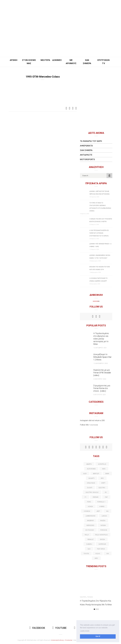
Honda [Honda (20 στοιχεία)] (90, 506)
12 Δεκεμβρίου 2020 (100, 363)
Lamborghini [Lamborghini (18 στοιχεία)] (90, 516)
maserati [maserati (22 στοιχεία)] (90, 521)
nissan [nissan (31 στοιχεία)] (103, 525)
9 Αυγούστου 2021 (100, 395)
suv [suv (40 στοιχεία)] (89, 549)
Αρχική (14, 60)
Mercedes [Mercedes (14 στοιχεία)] (90, 525)
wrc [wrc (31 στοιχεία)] (96, 558)
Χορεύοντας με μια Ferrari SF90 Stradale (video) (102, 373)
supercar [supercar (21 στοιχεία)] (102, 544)
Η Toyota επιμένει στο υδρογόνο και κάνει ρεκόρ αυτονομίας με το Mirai (101, 339)
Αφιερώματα (86, 146)
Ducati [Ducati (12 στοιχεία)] (90, 488)
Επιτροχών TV (103, 62)
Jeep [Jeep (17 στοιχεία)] (98, 511)
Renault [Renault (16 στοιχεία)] (91, 539)
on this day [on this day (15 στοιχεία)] (90, 530)
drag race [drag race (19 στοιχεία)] (91, 483)
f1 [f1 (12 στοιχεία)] (86, 497)
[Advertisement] (60, 40)
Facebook (37, 628)
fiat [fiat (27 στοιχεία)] (106, 497)
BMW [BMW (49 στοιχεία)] (107, 474)
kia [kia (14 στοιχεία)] (107, 511)
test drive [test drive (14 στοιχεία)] (101, 549)
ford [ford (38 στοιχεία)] (89, 502)
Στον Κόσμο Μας (29, 62)
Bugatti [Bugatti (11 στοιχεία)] (92, 478)
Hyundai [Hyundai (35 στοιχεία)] (87, 511)
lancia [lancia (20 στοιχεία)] (104, 516)
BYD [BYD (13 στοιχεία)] (102, 478)
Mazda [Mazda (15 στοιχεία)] (103, 521)
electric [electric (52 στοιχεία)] (102, 488)
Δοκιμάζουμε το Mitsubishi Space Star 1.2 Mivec (102, 357)
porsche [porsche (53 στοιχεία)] (104, 530)
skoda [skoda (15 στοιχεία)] (102, 539)
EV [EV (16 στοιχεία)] (106, 492)
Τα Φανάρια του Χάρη (91, 141)
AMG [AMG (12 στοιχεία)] (104, 469)
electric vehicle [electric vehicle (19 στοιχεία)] (92, 492)
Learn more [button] (85, 631)
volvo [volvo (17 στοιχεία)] (98, 554)
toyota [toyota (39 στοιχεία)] (86, 554)
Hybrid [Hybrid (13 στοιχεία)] (102, 506)
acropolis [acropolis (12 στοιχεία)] (102, 464)
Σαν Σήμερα (87, 62)
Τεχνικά (90, 597)
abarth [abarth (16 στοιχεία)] (89, 464)
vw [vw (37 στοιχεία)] (108, 554)
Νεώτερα (45, 60)
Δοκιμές (57, 60)
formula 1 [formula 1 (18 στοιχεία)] (101, 502)
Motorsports (87, 159)
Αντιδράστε (86, 155)
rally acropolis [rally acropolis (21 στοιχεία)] (101, 535)
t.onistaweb (94, 425)
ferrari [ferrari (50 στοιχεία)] (96, 497)
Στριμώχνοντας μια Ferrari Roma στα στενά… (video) (102, 388)
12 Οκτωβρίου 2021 (100, 348)
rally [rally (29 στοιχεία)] (87, 535)
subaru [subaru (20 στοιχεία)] (89, 544)
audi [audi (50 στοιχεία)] (85, 474)
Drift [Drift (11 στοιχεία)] (103, 483)
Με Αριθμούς (71, 62)
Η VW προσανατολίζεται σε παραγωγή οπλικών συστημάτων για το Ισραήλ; (99, 233)
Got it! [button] (98, 636)
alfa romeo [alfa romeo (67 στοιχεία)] (91, 469)
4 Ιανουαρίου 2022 (100, 379)
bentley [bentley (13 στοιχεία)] (96, 474)
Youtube (60, 628)
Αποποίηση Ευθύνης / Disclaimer (62, 640)
